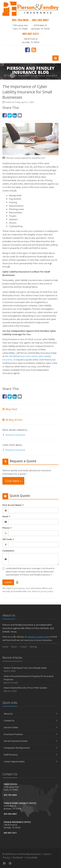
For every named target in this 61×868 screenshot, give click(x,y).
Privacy (6, 857)
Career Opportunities (30, 761)
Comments (8, 551)
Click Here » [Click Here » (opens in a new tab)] (13, 481)
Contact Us (30, 721)
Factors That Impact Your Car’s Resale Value (30, 670)
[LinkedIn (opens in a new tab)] (15, 115)
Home (5, 647)
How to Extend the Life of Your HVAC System (30, 689)
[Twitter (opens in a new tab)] (10, 115)
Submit (8, 582)
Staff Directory (30, 755)
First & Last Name (13, 505)
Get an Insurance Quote (30, 741)
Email (6, 516)
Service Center (30, 727)
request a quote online (39, 637)
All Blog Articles (13, 420)
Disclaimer (18, 857)
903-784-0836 (11, 356)
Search (47, 854)
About (14, 647)
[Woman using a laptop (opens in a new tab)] (17, 158)
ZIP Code (8, 539)
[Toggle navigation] (55, 58)
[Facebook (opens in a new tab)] (27, 50)
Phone (7, 528)
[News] (34, 50)
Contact (23, 647)
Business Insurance (15, 435)
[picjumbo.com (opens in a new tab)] (38, 158)
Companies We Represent (30, 748)
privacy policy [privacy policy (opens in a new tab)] (47, 591)
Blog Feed (10, 409)
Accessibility (32, 857)
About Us (30, 714)
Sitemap (33, 647)
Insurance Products (30, 734)
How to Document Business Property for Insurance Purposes (30, 680)
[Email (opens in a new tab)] (20, 115)
